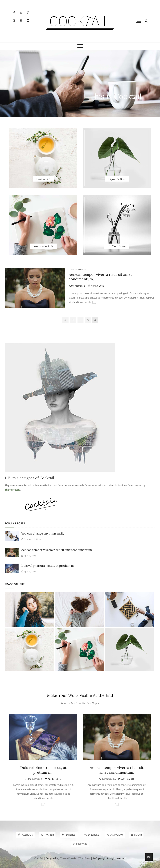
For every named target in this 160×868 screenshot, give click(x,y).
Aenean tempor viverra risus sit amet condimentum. (57, 550)
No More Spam (117, 246)
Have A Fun (43, 179)
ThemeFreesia (12, 490)
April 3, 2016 (96, 286)
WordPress (84, 858)
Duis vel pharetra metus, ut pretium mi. (48, 566)
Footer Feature (78, 269)
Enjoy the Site (117, 179)
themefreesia (77, 286)
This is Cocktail (116, 96)
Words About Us (43, 246)
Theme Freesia (68, 858)
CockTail (39, 858)
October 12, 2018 (31, 539)
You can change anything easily (43, 533)
